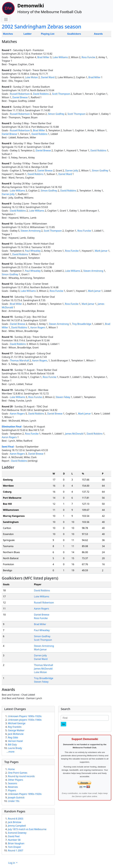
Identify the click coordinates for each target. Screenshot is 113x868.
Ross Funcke (88, 57)
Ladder (27, 34)
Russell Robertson (20, 94)
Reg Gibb (13, 737)
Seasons (13, 783)
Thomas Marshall (19, 360)
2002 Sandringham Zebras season (41, 27)
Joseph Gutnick (16, 797)
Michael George (17, 723)
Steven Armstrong (31, 231)
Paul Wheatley (33, 251)
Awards (98, 34)
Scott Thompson (61, 94)
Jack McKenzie (16, 734)
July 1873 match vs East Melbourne (27, 829)
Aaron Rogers (38, 327)
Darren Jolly (72, 171)
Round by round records (21, 776)
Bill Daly (12, 745)
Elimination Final (12, 427)
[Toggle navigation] (6, 19)
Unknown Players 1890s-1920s (25, 716)
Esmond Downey (17, 833)
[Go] (63, 724)
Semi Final (8, 447)
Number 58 (14, 840)
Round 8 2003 (16, 819)
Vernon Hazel (15, 741)
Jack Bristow (15, 822)
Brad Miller (43, 57)
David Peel (14, 836)
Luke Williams (60, 57)
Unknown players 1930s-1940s (25, 720)
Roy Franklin (15, 727)
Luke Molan (31, 77)
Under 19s (14, 801)
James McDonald (74, 434)
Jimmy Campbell (17, 826)
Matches (8, 34)
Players (12, 790)
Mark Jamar (101, 251)
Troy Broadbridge (82, 324)
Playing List (48, 34)
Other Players (15, 780)
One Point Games (18, 773)
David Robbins (41, 94)
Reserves (13, 787)
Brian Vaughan (16, 843)
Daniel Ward (48, 77)
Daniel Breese (20, 97)
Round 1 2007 (16, 850)
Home (11, 769)
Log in (12, 863)
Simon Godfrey (56, 114)
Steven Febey (63, 397)
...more (11, 752)
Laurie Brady (15, 748)
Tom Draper (14, 847)
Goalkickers (74, 34)
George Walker (16, 730)
